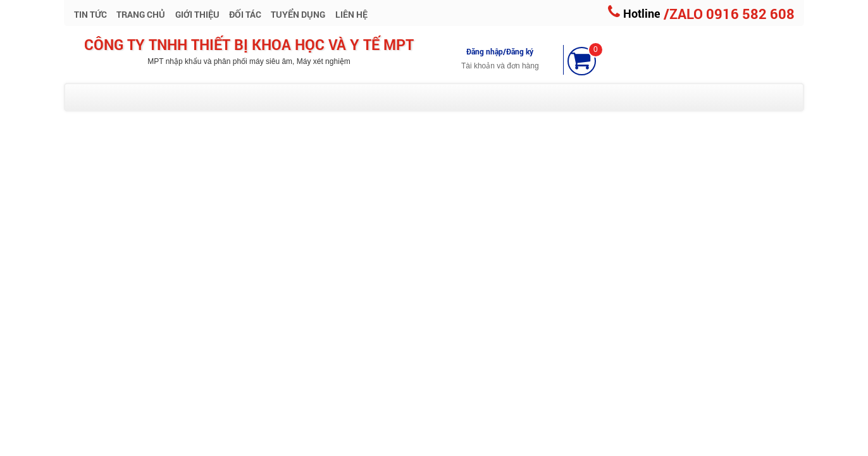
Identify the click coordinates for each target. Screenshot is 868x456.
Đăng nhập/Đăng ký (500, 51)
